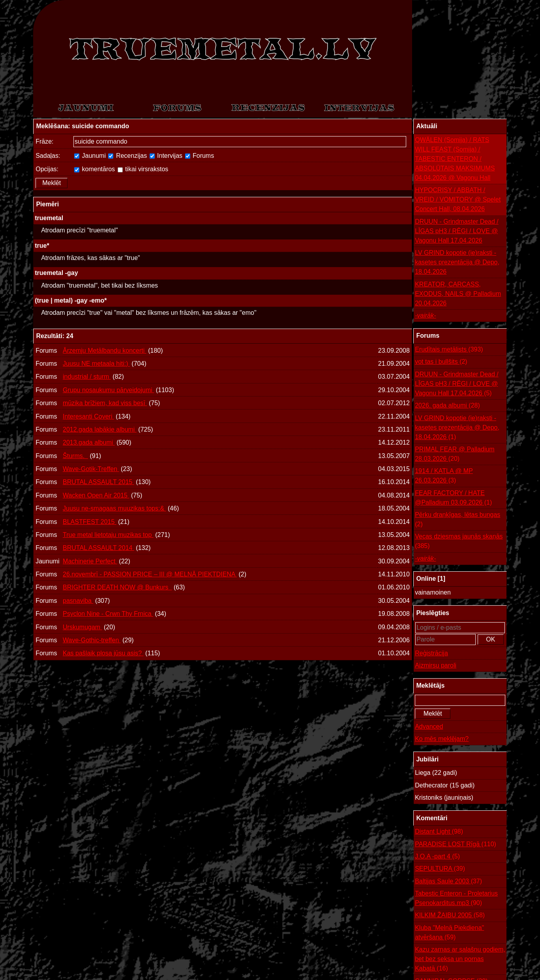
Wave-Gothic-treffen (92, 640)
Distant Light (439, 832)
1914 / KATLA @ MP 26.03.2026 (444, 476)
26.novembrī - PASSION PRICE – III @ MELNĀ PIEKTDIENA (150, 574)
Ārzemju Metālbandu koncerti (105, 351)
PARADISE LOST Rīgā (456, 844)
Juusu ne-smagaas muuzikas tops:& (114, 508)
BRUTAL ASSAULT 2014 (98, 548)
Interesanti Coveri (88, 416)
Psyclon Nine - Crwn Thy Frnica (108, 614)
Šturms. (75, 456)
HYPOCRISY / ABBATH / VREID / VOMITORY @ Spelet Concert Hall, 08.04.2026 (458, 199)
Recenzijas (127, 156)
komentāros (95, 169)
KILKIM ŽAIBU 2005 (450, 915)
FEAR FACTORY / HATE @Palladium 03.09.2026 (453, 498)
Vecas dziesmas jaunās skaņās (459, 542)
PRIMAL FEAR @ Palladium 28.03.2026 (455, 455)
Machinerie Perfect (90, 561)
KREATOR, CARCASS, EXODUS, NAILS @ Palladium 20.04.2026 (458, 294)
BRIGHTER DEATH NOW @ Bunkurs (117, 587)
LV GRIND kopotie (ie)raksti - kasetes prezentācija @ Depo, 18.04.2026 (457, 262)
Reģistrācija (431, 653)
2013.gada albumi (89, 442)
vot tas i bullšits (441, 362)
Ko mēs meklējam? (442, 739)
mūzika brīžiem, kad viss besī (105, 403)
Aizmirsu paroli (436, 665)
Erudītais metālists (449, 350)
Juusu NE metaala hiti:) (96, 364)
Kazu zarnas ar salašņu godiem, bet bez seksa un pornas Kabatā (460, 960)
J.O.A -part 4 (437, 857)
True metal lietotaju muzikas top (108, 535)
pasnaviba (78, 601)
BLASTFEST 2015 (90, 522)
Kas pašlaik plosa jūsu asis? (103, 653)
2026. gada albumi (447, 406)
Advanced (429, 727)
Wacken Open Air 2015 (96, 495)
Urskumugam (82, 627)
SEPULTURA (440, 869)
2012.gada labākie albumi (100, 429)
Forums (200, 156)
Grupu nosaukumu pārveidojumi (108, 390)
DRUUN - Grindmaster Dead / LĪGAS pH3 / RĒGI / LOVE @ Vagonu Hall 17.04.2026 (457, 231)
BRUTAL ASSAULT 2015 (98, 482)
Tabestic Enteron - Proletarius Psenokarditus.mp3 (456, 899)
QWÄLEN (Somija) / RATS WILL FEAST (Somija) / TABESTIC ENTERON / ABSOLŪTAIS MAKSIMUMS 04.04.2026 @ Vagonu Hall (455, 159)
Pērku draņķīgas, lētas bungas (457, 520)
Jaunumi (90, 156)
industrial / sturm (87, 377)
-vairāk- (425, 315)
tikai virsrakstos (143, 169)
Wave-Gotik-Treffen (91, 469)
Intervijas (166, 156)
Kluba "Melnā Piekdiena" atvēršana (449, 933)
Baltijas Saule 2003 (448, 881)
